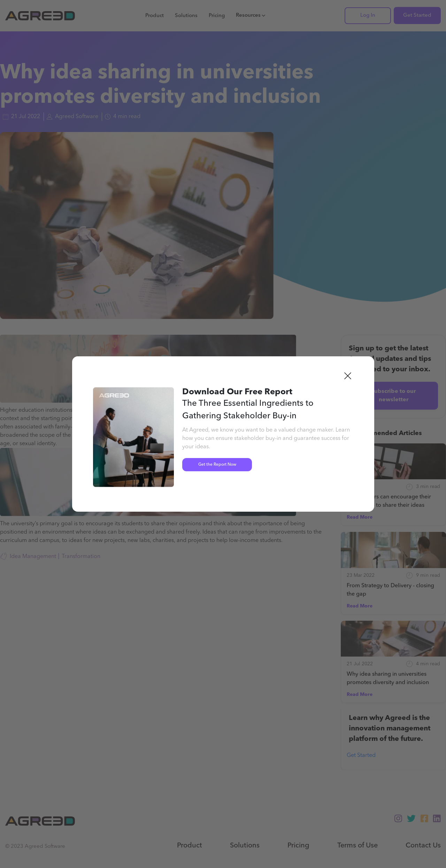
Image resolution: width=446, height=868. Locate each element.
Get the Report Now (217, 465)
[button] (348, 376)
